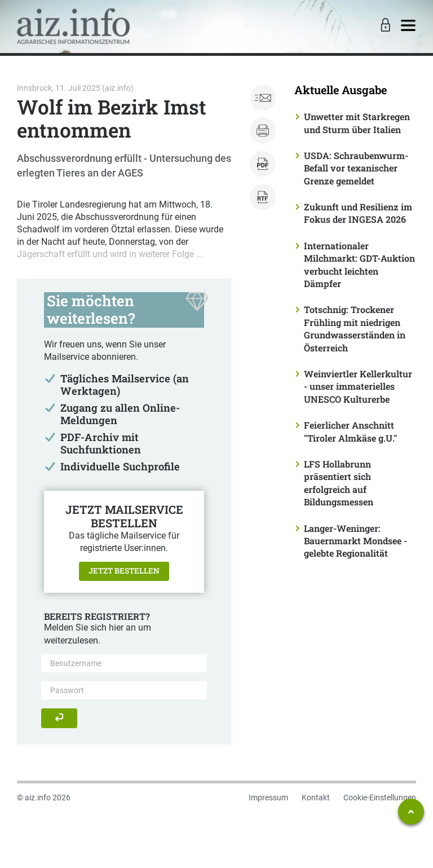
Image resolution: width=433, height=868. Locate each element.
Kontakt (316, 797)
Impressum (268, 797)
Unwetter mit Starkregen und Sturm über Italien (357, 123)
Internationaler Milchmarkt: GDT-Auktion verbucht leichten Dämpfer (359, 265)
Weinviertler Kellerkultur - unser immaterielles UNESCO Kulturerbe (358, 386)
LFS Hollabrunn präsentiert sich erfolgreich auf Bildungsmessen (339, 483)
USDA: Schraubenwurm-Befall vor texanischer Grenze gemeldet (356, 168)
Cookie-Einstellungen (380, 797)
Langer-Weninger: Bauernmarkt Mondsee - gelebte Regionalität (355, 541)
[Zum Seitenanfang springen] (411, 812)
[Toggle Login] (384, 26)
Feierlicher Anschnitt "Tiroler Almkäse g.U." (350, 431)
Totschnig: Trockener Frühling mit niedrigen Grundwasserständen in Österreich (355, 328)
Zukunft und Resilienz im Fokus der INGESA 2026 (358, 213)
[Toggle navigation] (408, 26)
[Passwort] (124, 690)
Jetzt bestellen (124, 571)
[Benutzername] (124, 663)
